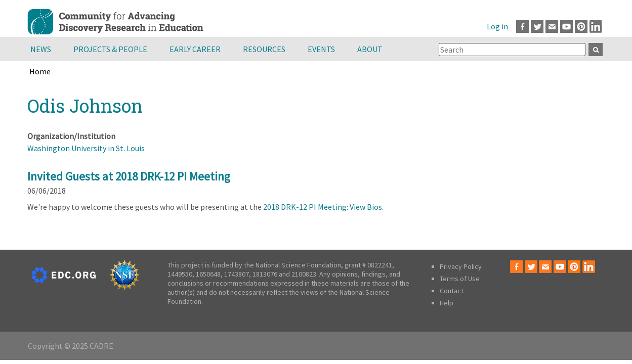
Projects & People (110, 49)
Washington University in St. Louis (86, 148)
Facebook (522, 27)
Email (552, 27)
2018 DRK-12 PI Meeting (305, 207)
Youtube (566, 27)
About (370, 49)
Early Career (195, 49)
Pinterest (581, 27)
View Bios (366, 207)
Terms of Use (460, 279)
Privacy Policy (461, 266)
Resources (264, 49)
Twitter (537, 27)
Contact (452, 291)
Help (447, 303)
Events (321, 49)
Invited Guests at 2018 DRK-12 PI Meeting (129, 176)
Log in (497, 26)
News (41, 49)
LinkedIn (596, 27)
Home (40, 71)
